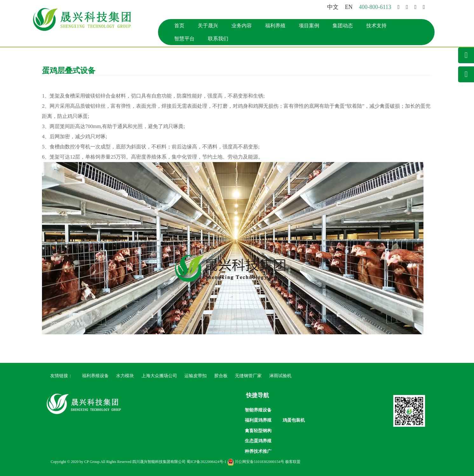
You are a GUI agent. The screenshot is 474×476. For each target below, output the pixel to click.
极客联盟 (293, 462)
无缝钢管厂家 (248, 376)
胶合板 (221, 376)
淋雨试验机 (280, 376)
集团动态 (343, 26)
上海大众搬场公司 (159, 376)
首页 (179, 26)
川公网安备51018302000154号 (256, 462)
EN (349, 7)
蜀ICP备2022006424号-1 (206, 462)
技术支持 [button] (376, 26)
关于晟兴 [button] (208, 26)
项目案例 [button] (309, 26)
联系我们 (218, 39)
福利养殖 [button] (275, 26)
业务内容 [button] (242, 26)
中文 (333, 7)
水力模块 (125, 376)
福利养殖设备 (95, 376)
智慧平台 (184, 39)
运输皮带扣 (196, 376)
